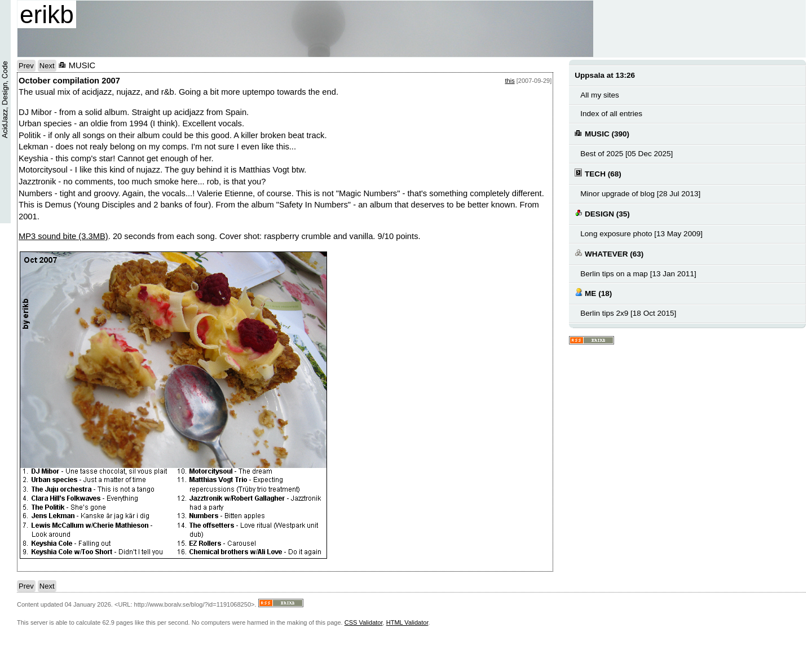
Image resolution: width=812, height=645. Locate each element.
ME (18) (593, 293)
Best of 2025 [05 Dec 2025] (626, 154)
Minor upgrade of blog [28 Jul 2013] (640, 194)
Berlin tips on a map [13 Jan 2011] (638, 274)
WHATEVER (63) (609, 253)
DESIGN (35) (602, 213)
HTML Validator (407, 622)
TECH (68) (598, 173)
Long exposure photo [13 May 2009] (641, 234)
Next (47, 66)
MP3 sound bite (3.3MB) (63, 236)
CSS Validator (364, 622)
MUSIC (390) (602, 133)
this (510, 81)
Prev (26, 66)
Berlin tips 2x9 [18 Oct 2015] (628, 313)
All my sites (599, 95)
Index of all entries (611, 114)
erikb (47, 14)
